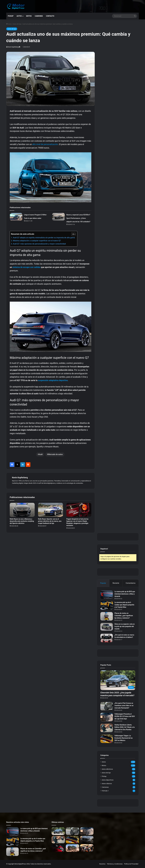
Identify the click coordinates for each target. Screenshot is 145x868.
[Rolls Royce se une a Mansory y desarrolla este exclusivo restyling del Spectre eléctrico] (22, 510)
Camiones (39, 16)
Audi (41, 454)
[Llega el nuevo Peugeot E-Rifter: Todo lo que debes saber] (16, 217)
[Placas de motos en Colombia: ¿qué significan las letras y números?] (107, 616)
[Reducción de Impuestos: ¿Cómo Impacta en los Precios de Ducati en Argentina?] (58, 848)
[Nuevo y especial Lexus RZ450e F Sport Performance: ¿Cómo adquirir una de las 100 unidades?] (58, 217)
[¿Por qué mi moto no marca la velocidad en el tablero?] (107, 638)
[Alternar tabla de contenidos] (72, 234)
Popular (103, 583)
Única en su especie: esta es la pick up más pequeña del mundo (125, 626)
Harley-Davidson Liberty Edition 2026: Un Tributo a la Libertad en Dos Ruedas (125, 727)
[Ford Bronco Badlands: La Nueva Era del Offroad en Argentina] (72, 848)
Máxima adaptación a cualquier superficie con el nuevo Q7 (37, 241)
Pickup (11, 16)
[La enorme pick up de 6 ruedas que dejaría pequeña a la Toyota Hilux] (107, 605)
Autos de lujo (17, 24)
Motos (29, 16)
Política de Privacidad (131, 864)
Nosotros (102, 864)
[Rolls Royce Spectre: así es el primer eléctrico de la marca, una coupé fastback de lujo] (51, 510)
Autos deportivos (108, 780)
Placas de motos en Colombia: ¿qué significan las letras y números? (124, 616)
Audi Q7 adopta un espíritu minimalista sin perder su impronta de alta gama (44, 238)
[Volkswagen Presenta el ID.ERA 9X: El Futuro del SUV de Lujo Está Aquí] (107, 717)
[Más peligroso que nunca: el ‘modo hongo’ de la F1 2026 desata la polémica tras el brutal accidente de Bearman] (87, 848)
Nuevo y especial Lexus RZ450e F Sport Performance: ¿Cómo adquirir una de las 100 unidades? (78, 218)
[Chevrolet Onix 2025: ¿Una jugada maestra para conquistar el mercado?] (118, 680)
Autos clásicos (107, 783)
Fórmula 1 (105, 791)
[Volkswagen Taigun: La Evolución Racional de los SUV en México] (107, 739)
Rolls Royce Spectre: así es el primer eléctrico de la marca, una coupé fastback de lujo (50, 521)
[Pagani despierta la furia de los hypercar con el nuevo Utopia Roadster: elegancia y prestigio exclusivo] (79, 510)
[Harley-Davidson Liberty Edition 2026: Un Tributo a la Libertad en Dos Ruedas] (107, 728)
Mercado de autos (55, 454)
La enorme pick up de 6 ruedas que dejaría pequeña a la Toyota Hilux (124, 605)
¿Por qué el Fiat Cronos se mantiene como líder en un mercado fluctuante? (124, 706)
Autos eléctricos (107, 769)
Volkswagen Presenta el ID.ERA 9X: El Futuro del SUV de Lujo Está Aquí (125, 716)
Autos (19, 16)
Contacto (50, 16)
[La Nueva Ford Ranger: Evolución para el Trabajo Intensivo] (87, 840)
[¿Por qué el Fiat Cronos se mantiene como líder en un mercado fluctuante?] (107, 706)
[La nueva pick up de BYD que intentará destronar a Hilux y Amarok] (107, 595)
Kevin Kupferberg (13, 47)
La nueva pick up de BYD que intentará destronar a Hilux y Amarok (125, 594)
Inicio (9, 24)
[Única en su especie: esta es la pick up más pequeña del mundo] (107, 627)
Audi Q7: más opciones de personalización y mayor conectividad (39, 244)
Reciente (116, 583)
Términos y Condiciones (115, 864)
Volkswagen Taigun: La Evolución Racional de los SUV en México (124, 738)
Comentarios (131, 583)
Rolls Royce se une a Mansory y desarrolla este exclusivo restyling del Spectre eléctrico (22, 521)
